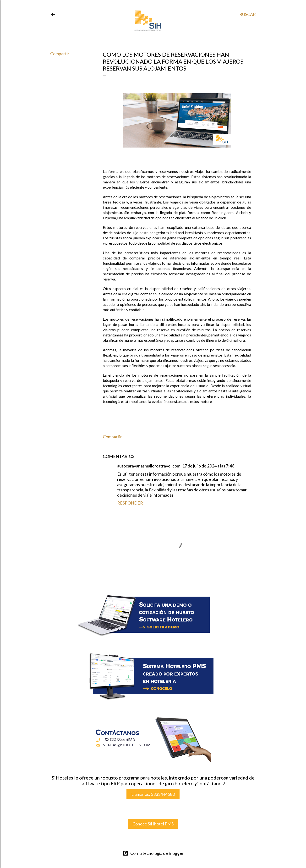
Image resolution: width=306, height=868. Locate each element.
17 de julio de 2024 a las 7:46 (208, 466)
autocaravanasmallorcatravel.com (149, 466)
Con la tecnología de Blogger (153, 853)
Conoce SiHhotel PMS (153, 824)
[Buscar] (248, 14)
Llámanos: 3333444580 (153, 794)
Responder (130, 503)
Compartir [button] (60, 54)
